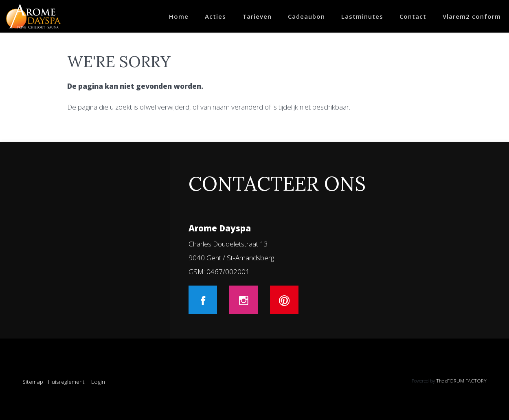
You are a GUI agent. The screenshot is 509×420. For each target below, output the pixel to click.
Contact (413, 16)
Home (179, 16)
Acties (215, 16)
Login (98, 382)
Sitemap (33, 382)
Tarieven (257, 16)
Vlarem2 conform (472, 16)
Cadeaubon (306, 16)
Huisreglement (66, 382)
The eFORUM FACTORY (461, 381)
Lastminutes (362, 16)
